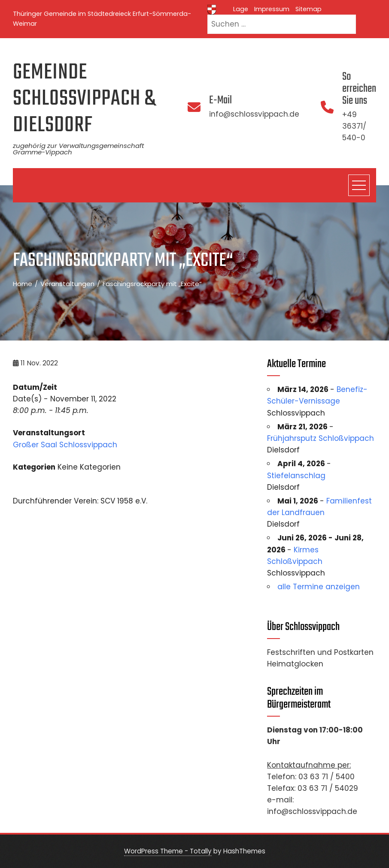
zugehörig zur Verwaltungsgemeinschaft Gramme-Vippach (78, 149)
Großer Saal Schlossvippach (65, 445)
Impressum (272, 9)
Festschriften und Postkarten (320, 652)
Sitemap (308, 9)
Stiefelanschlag (296, 476)
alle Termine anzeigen (319, 587)
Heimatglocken (295, 664)
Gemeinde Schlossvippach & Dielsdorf (84, 99)
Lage (241, 9)
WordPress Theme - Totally (168, 851)
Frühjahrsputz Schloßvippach (321, 438)
